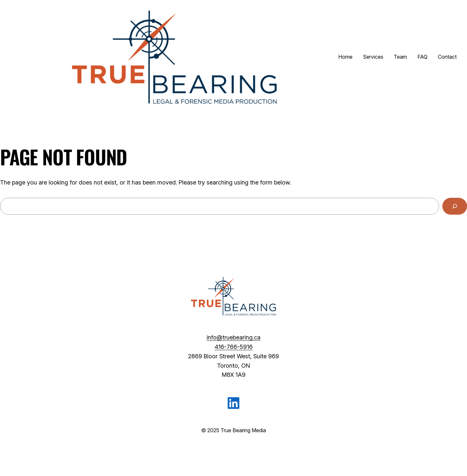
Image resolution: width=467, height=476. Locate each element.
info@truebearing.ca (233, 337)
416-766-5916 (234, 347)
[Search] (455, 206)
